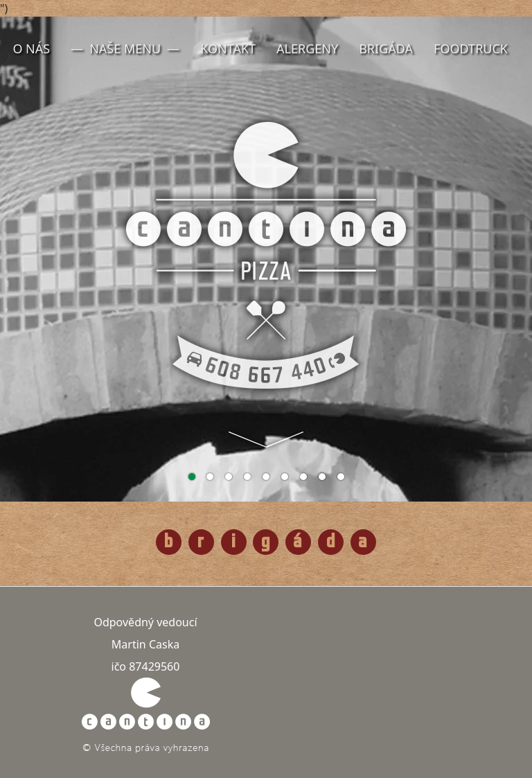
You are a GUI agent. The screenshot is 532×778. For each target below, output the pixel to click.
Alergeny (307, 48)
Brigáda (386, 48)
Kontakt (228, 48)
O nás (31, 48)
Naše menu (125, 48)
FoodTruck (471, 48)
